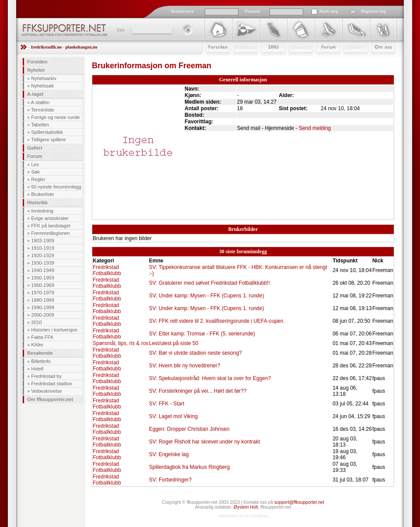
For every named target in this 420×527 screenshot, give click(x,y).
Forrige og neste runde (55, 117)
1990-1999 (43, 307)
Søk (120, 30)
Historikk (37, 202)
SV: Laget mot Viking (173, 416)
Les (35, 164)
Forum (322, 60)
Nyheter (36, 70)
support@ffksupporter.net (299, 502)
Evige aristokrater (50, 218)
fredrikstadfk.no (46, 47)
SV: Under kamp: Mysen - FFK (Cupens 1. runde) (206, 296)
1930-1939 (43, 263)
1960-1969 (43, 285)
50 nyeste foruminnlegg (56, 187)
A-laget (35, 94)
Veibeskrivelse (46, 391)
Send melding (315, 128)
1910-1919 (43, 248)
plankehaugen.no (81, 47)
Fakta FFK (42, 337)
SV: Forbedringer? (170, 480)
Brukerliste (42, 194)
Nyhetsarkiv (44, 78)
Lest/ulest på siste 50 (173, 343)
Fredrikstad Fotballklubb (107, 270)
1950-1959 (43, 278)
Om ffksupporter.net (50, 399)
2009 (265, 60)
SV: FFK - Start (166, 404)
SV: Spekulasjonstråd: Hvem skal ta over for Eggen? (210, 378)
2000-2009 (43, 315)
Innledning (42, 211)
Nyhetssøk (42, 86)
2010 (36, 322)
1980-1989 (43, 300)
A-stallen (40, 102)
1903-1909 (43, 241)
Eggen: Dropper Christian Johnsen (189, 429)
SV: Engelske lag (169, 454)
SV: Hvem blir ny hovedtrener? (184, 366)
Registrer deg (373, 11)
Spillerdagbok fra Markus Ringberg (189, 467)
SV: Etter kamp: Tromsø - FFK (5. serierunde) (202, 334)
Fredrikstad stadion (52, 384)
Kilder (37, 345)
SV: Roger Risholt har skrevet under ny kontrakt (204, 442)
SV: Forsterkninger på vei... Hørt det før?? (198, 391)
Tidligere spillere (49, 140)
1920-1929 (43, 255)
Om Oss (379, 60)
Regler (38, 179)
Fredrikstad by (46, 376)
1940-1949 (43, 270)
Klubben (241, 60)
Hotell (37, 369)
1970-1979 (43, 293)
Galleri (350, 60)
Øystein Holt (246, 507)
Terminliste (43, 110)
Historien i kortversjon (54, 330)
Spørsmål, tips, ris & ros (121, 343)
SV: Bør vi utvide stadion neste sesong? (195, 353)
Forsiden (214, 60)
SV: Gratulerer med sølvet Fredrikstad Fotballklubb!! (209, 283)
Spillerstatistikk (47, 132)
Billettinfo (41, 361)
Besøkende (40, 353)
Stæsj (294, 60)
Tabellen (40, 125)
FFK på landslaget (51, 226)
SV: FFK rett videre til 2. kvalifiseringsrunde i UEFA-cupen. (217, 321)
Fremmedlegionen (51, 233)
